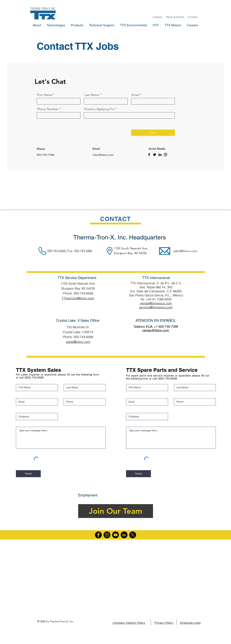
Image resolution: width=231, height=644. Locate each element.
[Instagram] (165, 155)
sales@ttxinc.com (185, 251)
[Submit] (28, 474)
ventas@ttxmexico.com (156, 303)
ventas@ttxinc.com (156, 330)
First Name (45, 95)
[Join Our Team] (116, 511)
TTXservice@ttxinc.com (78, 298)
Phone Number (48, 109)
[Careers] (157, 17)
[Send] (153, 133)
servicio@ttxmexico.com (156, 307)
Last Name (92, 95)
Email (135, 95)
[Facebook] (149, 155)
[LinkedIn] (160, 155)
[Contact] (192, 17)
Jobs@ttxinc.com (103, 155)
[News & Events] (175, 17)
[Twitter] (155, 155)
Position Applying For (99, 109)
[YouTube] (116, 535)
